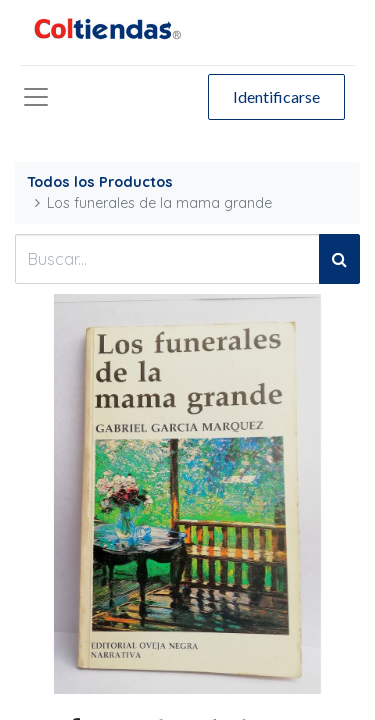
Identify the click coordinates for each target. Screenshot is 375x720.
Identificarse (276, 96)
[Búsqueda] (339, 259)
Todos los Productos (100, 182)
